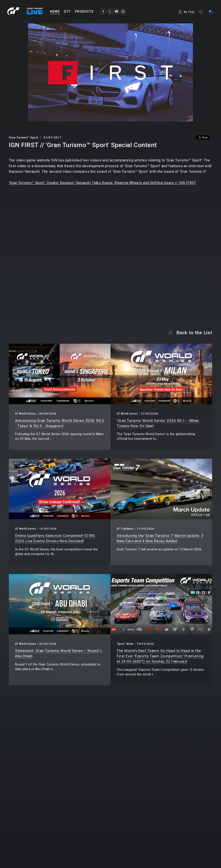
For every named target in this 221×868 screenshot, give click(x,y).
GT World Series (26, 414)
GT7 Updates (125, 529)
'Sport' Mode (125, 644)
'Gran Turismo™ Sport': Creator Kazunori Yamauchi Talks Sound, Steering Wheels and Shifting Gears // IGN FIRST (103, 183)
